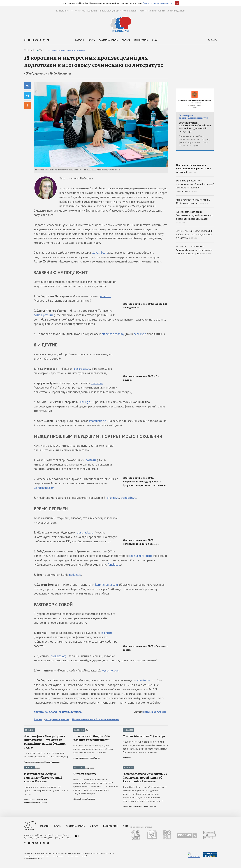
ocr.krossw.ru (82, 369)
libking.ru (86, 402)
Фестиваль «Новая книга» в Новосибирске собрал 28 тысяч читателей (195, 178)
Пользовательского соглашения (158, 3)
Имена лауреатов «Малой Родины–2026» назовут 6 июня (194, 224)
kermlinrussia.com (107, 585)
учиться (126, 40)
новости (79, 40)
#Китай (47, 790)
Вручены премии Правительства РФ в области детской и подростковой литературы (195, 127)
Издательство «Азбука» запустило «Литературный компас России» (43, 834)
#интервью (56, 790)
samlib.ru (97, 383)
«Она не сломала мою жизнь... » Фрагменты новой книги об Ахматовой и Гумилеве (145, 834)
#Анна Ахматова (149, 863)
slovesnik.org (100, 253)
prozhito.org (59, 656)
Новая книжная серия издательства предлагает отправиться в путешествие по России (46, 847)
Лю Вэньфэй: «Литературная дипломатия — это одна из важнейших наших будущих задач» (45, 770)
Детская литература (198, 118)
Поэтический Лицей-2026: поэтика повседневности (92, 766)
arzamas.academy (113, 334)
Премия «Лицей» (81, 730)
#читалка (127, 786)
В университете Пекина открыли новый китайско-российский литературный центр (46, 783)
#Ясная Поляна (80, 855)
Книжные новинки (32, 796)
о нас (155, 40)
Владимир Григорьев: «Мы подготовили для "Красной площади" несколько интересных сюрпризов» (195, 208)
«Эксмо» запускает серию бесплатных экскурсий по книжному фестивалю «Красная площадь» (194, 239)
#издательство (31, 856)
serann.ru (105, 296)
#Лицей (96, 786)
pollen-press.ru (43, 315)
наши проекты (141, 40)
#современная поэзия (83, 786)
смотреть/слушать (108, 40)
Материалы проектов (57, 719)
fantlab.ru (114, 565)
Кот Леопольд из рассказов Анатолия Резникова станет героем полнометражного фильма (194, 272)
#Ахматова (127, 863)
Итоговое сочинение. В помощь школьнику (66, 50)
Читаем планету (85, 830)
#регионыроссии (39, 858)
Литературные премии (84, 796)
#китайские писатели (34, 790)
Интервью (29, 730)
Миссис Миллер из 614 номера (144, 764)
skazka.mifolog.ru (141, 556)
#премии (91, 855)
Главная (38, 719)
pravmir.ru (113, 498)
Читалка (127, 730)
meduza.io (75, 575)
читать (91, 40)
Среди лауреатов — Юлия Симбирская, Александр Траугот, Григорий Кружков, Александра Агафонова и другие (194, 141)
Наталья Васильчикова (155, 712)
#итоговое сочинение (45, 712)
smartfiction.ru (98, 421)
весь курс (139, 334)
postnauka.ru (85, 532)
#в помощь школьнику (70, 712)
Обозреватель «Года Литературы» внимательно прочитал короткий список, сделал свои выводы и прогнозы (94, 777)
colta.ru (91, 460)
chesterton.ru (146, 680)
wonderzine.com (44, 488)
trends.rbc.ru (129, 498)
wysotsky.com (111, 670)
